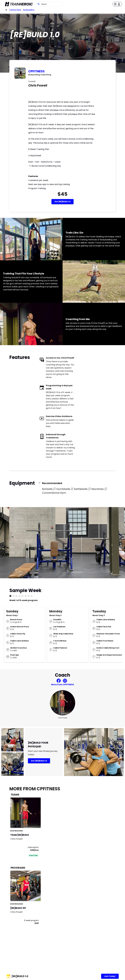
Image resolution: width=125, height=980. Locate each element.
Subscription (33, 847)
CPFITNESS (36, 71)
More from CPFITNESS (63, 685)
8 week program (31, 920)
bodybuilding (29, 10)
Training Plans (15, 10)
